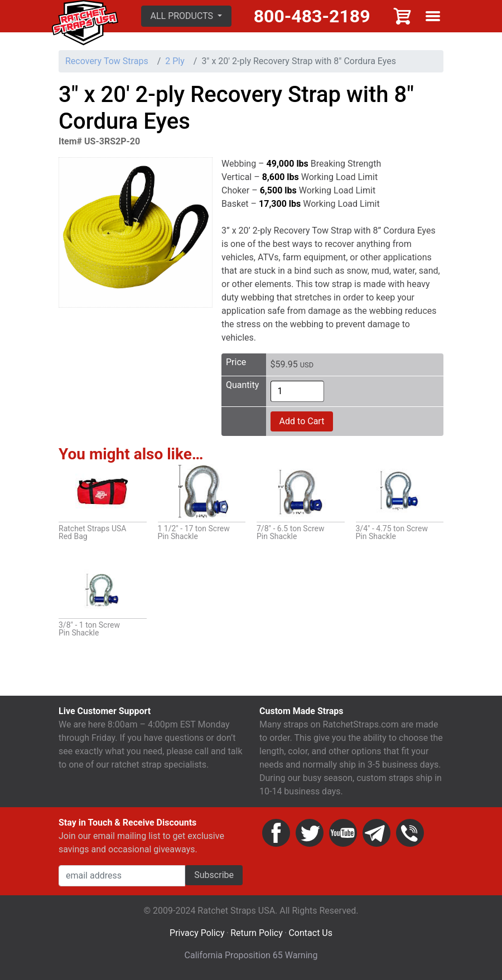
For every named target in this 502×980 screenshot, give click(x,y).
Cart (403, 16)
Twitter (310, 833)
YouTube (343, 833)
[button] (187, 16)
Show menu (433, 16)
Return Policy (256, 933)
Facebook (276, 833)
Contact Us (310, 933)
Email (376, 833)
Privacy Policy (197, 933)
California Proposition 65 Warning (251, 955)
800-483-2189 (312, 16)
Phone (410, 833)
